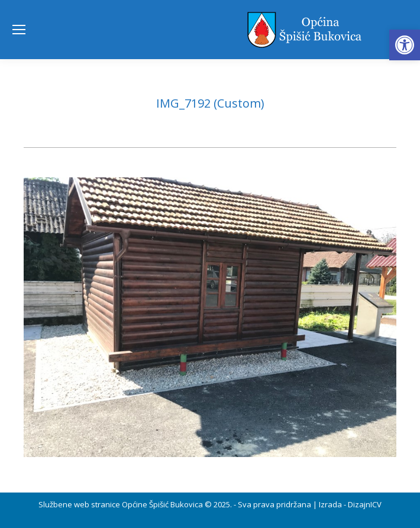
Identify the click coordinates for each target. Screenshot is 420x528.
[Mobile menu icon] (19, 30)
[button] (405, 45)
